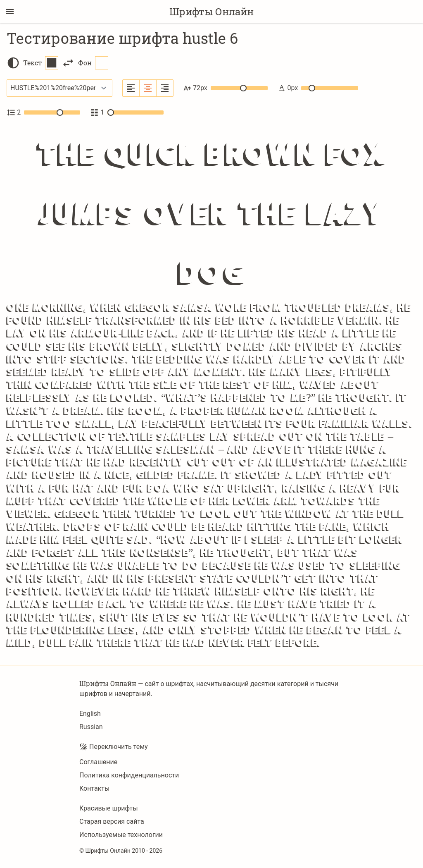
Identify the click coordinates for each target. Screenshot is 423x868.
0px (318, 88)
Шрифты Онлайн (211, 12)
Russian (91, 727)
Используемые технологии (121, 835)
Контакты (94, 788)
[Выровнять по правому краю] (165, 88)
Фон (93, 63)
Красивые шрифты (109, 808)
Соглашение (98, 762)
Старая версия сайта (112, 821)
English (90, 714)
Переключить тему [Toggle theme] (114, 747)
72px (226, 88)
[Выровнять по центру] (148, 88)
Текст (41, 63)
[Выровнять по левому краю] (131, 88)
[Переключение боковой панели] (10, 12)
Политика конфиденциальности (129, 775)
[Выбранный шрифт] (59, 88)
